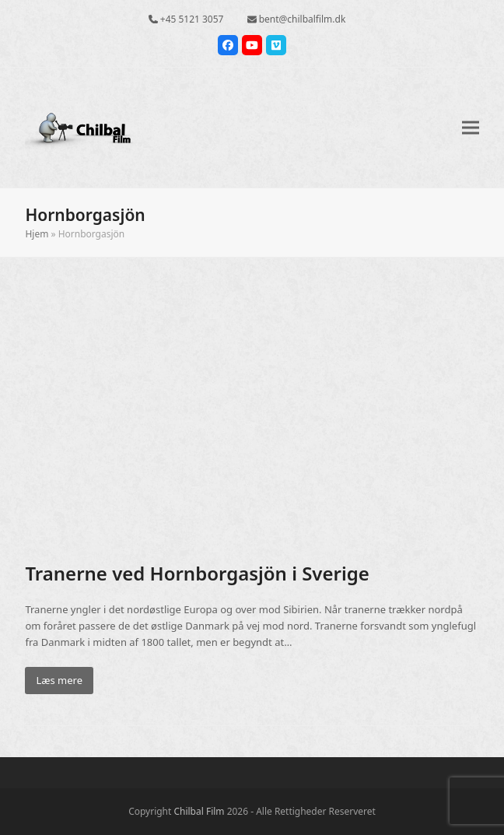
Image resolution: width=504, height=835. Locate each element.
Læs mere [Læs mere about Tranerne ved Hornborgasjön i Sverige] (59, 680)
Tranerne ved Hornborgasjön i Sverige (197, 573)
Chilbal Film (199, 811)
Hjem (37, 234)
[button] (471, 127)
